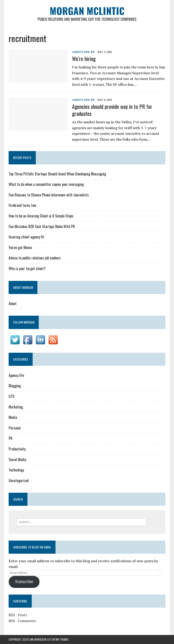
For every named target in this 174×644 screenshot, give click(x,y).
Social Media (17, 460)
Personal (15, 428)
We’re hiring (84, 58)
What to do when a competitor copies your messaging (46, 184)
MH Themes (62, 639)
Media (13, 417)
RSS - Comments (22, 621)
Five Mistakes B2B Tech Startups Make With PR (42, 226)
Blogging (15, 386)
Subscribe (24, 582)
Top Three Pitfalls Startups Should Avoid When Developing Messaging (57, 174)
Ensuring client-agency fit (26, 237)
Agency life (81, 52)
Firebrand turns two (22, 205)
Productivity (17, 449)
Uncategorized (19, 481)
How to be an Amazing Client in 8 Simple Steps (41, 216)
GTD (12, 396)
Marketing (16, 407)
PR (93, 52)
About (13, 303)
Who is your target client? (27, 268)
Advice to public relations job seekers (35, 258)
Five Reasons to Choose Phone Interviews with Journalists (49, 195)
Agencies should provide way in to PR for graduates (112, 110)
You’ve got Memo (20, 247)
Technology (16, 470)
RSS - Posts (18, 615)
